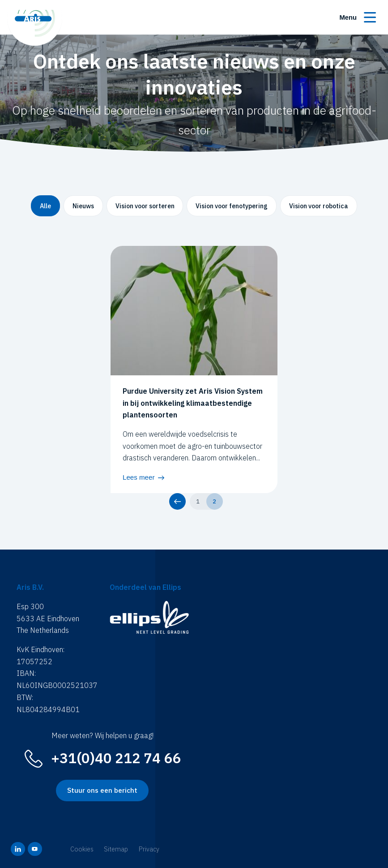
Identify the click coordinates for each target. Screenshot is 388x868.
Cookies (82, 849)
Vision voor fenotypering (232, 206)
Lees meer (139, 477)
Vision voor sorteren (145, 206)
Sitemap (116, 849)
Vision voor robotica (319, 206)
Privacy (149, 849)
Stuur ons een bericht (102, 790)
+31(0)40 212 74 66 (116, 758)
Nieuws (83, 206)
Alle (45, 206)
